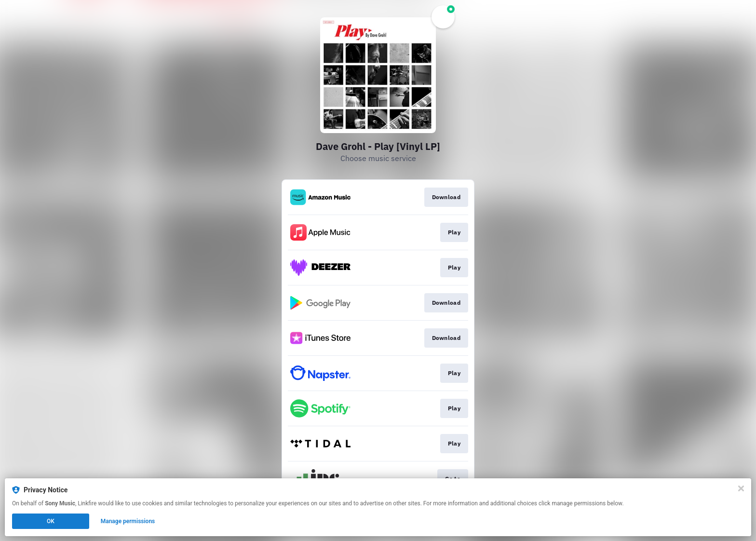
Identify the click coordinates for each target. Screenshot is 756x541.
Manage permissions (128, 521)
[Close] (741, 488)
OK (51, 521)
